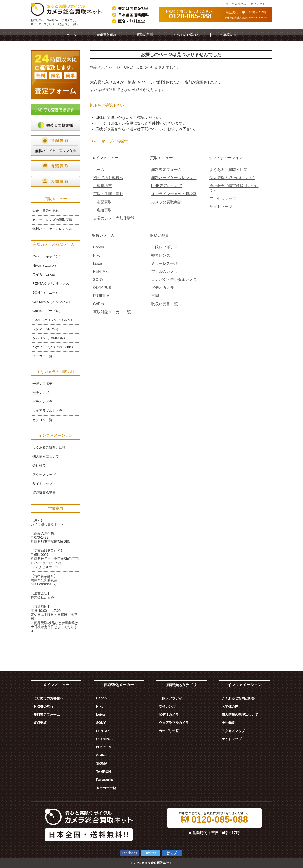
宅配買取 (104, 202)
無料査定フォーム (166, 170)
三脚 (155, 296)
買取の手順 (145, 35)
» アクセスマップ (45, 567)
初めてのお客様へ (187, 35)
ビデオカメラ (163, 288)
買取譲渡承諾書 (44, 493)
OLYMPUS (102, 288)
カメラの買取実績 (166, 202)
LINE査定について (167, 186)
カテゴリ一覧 (42, 420)
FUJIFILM (101, 296)
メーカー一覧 (42, 356)
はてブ (172, 853)
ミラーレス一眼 (165, 263)
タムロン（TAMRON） (50, 338)
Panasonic (105, 780)
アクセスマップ (223, 199)
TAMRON (103, 772)
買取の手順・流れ (108, 194)
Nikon (98, 255)
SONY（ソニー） (46, 292)
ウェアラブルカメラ (47, 411)
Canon (99, 247)
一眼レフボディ (165, 247)
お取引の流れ (43, 706)
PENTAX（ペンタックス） (52, 283)
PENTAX (100, 272)
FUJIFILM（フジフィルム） (53, 320)
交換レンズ (161, 255)
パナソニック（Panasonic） (54, 347)
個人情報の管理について (240, 715)
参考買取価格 (107, 35)
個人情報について (46, 456)
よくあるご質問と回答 (228, 170)
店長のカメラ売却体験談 (114, 218)
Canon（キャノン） (47, 256)
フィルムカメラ (165, 272)
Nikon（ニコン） (45, 265)
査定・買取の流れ (46, 211)
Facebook (129, 853)
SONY (98, 280)
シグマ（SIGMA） (46, 329)
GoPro (98, 304)
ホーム (71, 35)
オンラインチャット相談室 (174, 194)
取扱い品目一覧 (165, 304)
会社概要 (39, 465)
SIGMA (102, 763)
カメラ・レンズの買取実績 (52, 220)
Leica (98, 263)
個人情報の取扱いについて (232, 178)
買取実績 (40, 723)
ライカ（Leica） (45, 274)
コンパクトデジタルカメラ (174, 280)
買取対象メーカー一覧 (112, 312)
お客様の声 (228, 35)
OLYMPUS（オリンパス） (52, 302)
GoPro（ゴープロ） (47, 311)
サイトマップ (221, 207)
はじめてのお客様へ (48, 698)
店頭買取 (104, 210)
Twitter (151, 853)
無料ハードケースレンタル (174, 178)
